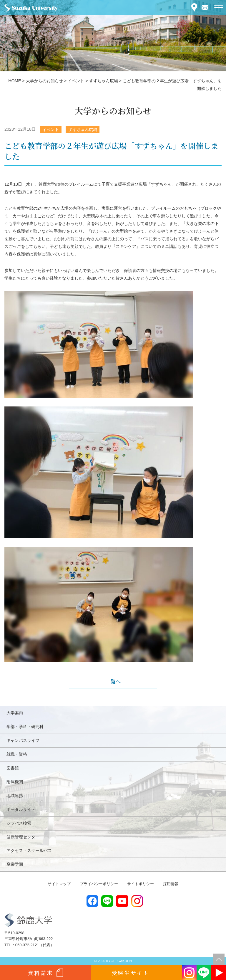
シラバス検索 (19, 823)
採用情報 (171, 884)
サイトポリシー (141, 884)
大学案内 (15, 713)
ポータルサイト (21, 809)
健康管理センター (23, 837)
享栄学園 (15, 864)
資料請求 (40, 973)
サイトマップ (59, 884)
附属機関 (15, 782)
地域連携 (15, 796)
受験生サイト (131, 973)
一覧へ (113, 681)
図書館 (13, 768)
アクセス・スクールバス (29, 850)
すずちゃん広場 (83, 129)
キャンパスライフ (23, 740)
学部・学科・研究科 (25, 727)
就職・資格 (17, 754)
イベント (51, 129)
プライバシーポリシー (99, 884)
